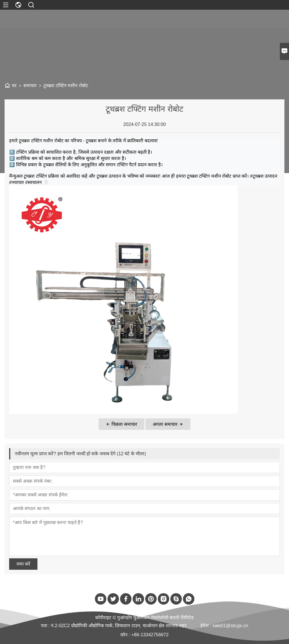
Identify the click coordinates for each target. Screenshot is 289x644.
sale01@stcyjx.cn (230, 626)
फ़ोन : (126, 635)
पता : (46, 626)
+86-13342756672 (150, 635)
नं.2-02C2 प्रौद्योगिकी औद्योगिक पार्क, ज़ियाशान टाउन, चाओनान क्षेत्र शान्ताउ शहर (119, 626)
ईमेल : (206, 626)
